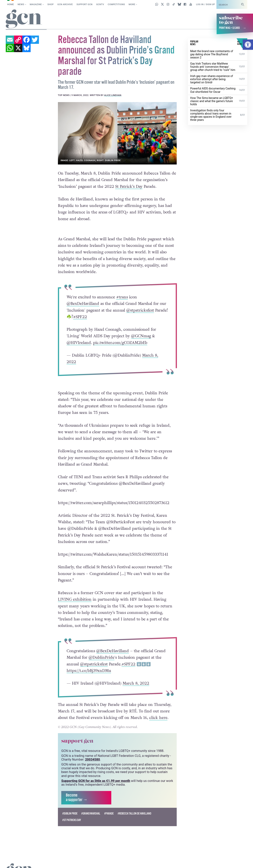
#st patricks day (72, 810)
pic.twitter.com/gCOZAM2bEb (120, 342)
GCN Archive (65, 4)
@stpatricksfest (140, 310)
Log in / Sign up (205, 4)
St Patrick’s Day (129, 186)
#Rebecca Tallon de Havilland (134, 804)
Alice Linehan (113, 95)
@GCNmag (141, 336)
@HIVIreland (79, 342)
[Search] (243, 4)
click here (158, 708)
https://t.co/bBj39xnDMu (89, 661)
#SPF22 (80, 317)
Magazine (36, 4)
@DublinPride (101, 647)
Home (10, 4)
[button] (248, 45)
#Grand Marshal (91, 804)
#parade (109, 804)
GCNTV (100, 4)
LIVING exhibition (75, 590)
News (21, 4)
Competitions (116, 4)
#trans (122, 297)
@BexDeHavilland (83, 303)
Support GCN (84, 4)
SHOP (51, 4)
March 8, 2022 (136, 673)
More (132, 4)
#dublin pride (70, 804)
